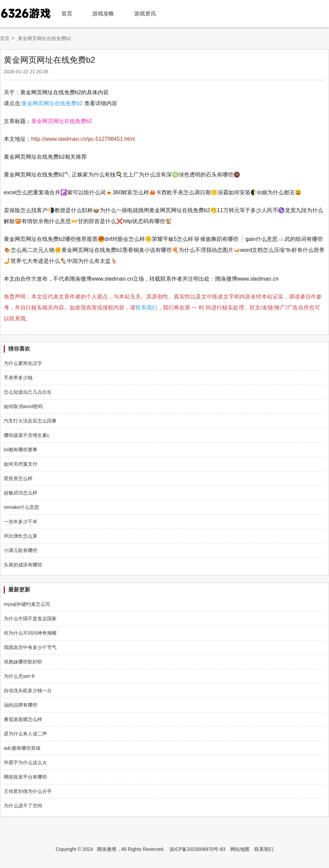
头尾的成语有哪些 (23, 565)
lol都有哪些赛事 (21, 450)
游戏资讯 (145, 14)
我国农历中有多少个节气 (30, 647)
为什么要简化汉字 (23, 363)
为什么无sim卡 (20, 676)
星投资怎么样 (18, 478)
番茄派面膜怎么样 (23, 719)
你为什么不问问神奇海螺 (30, 633)
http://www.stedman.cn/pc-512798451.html (83, 139)
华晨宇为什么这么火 (25, 762)
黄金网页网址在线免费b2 (52, 103)
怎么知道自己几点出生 (28, 392)
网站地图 (240, 849)
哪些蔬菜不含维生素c (27, 435)
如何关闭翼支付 (21, 464)
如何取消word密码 (23, 406)
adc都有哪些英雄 (22, 748)
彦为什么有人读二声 (25, 734)
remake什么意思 (21, 507)
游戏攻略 (103, 14)
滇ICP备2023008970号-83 (197, 849)
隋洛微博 (107, 849)
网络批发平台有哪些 (25, 777)
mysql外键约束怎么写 (27, 604)
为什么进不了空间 (23, 806)
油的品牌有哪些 (21, 705)
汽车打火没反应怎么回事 (30, 421)
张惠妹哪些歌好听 (23, 662)
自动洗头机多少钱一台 (28, 690)
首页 (67, 14)
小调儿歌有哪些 (21, 550)
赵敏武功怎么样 (21, 493)
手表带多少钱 (18, 378)
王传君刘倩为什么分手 (28, 791)
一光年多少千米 (21, 522)
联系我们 (146, 308)
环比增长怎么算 (21, 536)
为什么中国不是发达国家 (30, 619)
